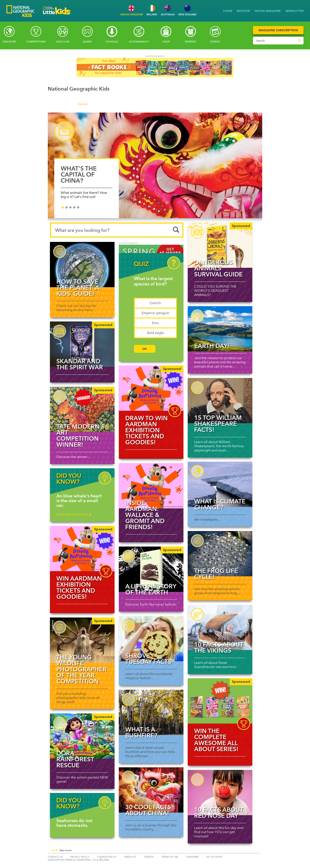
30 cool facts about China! (148, 810)
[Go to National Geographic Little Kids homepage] (57, 16)
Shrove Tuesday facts (148, 659)
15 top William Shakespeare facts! (218, 424)
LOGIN (228, 11)
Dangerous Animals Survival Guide (218, 268)
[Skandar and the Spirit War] (82, 344)
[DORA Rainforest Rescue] (82, 736)
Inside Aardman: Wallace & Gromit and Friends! (145, 515)
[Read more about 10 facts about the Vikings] (220, 627)
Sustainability (139, 42)
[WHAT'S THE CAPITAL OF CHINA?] (155, 165)
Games (87, 42)
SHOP (166, 42)
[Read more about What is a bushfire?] (151, 712)
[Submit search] (299, 41)
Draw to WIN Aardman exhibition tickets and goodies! (146, 430)
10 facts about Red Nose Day (219, 813)
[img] (151, 388)
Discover (9, 42)
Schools (112, 42)
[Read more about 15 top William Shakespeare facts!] (220, 401)
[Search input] (274, 41)
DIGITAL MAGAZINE (268, 11)
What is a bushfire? (141, 732)
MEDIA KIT (130, 857)
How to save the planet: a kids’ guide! (78, 288)
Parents (191, 42)
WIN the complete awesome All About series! (216, 740)
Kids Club (63, 42)
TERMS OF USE (170, 857)
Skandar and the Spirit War (80, 364)
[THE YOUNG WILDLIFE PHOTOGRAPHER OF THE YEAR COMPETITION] (82, 640)
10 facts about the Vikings (219, 647)
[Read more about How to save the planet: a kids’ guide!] (82, 265)
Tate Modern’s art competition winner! (81, 436)
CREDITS (149, 857)
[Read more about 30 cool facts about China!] (151, 790)
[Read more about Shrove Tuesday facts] (151, 639)
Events (215, 42)
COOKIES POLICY (107, 857)
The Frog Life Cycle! (216, 574)
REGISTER (243, 11)
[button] (155, 850)
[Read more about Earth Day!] (220, 329)
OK (145, 349)
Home (82, 104)
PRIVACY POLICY (80, 857)
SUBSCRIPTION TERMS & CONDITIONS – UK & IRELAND (78, 860)
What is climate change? (220, 504)
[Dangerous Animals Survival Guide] (220, 245)
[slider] (155, 168)
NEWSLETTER (295, 11)
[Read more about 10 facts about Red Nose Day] (220, 793)
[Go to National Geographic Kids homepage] (20, 12)
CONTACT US (55, 857)
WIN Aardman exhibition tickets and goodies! (79, 588)
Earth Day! (212, 346)
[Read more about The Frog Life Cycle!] (220, 554)
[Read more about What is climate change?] (220, 484)
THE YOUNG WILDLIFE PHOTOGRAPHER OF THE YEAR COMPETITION (81, 669)
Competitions (36, 42)
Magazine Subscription (278, 30)
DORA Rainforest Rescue (75, 759)
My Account (215, 857)
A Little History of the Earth (151, 589)
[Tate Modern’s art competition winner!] (82, 409)
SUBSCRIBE (192, 857)
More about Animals (74, 514)
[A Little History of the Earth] (151, 569)
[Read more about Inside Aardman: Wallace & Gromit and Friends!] (151, 486)
